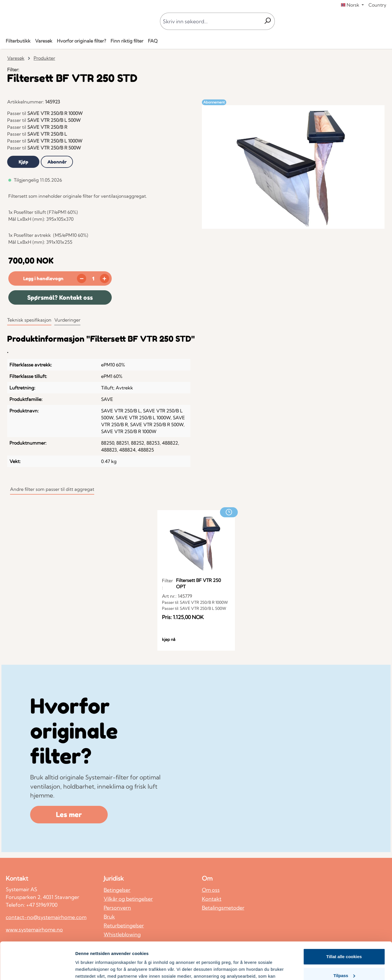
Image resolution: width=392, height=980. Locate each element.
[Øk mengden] (105, 278)
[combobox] (210, 21)
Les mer (69, 815)
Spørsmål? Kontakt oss (60, 298)
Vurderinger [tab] (67, 320)
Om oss (211, 890)
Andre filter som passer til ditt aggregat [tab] (52, 489)
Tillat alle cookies (344, 920)
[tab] (23, 162)
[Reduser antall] (82, 278)
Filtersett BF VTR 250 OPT (198, 583)
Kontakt (212, 899)
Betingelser (117, 890)
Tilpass (344, 938)
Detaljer (83, 969)
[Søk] (268, 21)
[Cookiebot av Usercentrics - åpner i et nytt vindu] (37, 969)
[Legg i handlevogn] (42, 278)
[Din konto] (375, 21)
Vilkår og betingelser (128, 899)
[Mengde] (93, 278)
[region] (293, 167)
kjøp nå (169, 639)
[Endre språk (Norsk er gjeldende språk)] (352, 5)
